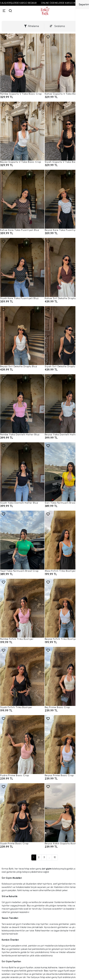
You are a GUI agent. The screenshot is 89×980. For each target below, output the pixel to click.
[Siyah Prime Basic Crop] (22, 813)
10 (55, 857)
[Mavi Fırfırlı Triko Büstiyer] (67, 540)
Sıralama (57, 26)
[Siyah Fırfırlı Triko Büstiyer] (22, 676)
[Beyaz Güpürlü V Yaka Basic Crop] (22, 131)
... (49, 857)
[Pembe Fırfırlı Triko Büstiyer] (22, 608)
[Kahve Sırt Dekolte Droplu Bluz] (67, 267)
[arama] (10, 11)
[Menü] (4, 11)
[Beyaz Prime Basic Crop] (67, 745)
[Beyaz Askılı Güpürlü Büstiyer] (67, 813)
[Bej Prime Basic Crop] (67, 676)
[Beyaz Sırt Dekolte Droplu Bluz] (22, 336)
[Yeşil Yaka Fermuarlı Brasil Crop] (22, 540)
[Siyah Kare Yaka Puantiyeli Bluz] (22, 267)
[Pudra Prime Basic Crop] (22, 745)
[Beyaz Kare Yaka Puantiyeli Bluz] (67, 199)
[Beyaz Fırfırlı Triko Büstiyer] (67, 608)
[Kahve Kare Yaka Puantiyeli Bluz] (22, 199)
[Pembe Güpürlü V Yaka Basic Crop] (22, 63)
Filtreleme (32, 26)
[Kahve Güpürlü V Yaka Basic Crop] (67, 63)
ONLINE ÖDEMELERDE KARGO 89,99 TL (64, 3)
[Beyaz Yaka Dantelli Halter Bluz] (67, 404)
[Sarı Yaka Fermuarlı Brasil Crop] (67, 472)
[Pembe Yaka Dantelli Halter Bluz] (22, 404)
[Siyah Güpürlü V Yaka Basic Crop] (67, 131)
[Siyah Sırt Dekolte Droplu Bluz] (67, 336)
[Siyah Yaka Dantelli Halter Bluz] (22, 472)
